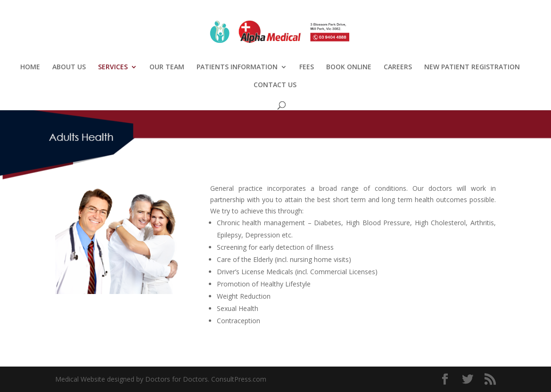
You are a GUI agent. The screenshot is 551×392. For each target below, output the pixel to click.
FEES (307, 67)
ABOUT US (69, 67)
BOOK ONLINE (349, 67)
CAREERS (398, 67)
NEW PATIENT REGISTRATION (472, 67)
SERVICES (113, 67)
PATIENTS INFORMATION (237, 67)
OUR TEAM (167, 67)
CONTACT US (275, 85)
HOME (30, 67)
